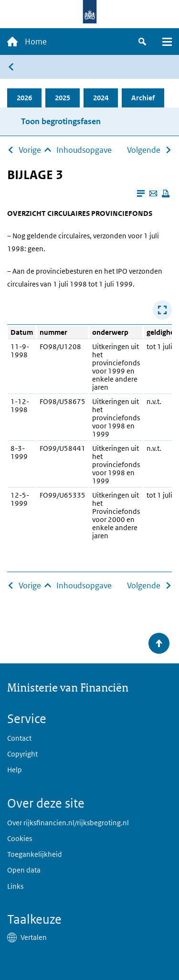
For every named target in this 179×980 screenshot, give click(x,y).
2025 (63, 98)
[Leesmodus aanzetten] (141, 193)
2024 (101, 98)
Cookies (20, 838)
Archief (143, 98)
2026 (24, 98)
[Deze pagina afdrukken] (166, 193)
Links (15, 886)
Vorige (30, 150)
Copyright (22, 754)
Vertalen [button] (34, 937)
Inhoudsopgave (84, 150)
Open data (24, 870)
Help (15, 770)
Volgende (144, 150)
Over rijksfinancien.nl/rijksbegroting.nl (68, 823)
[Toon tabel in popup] (162, 310)
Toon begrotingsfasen (61, 121)
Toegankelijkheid (35, 854)
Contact (19, 738)
